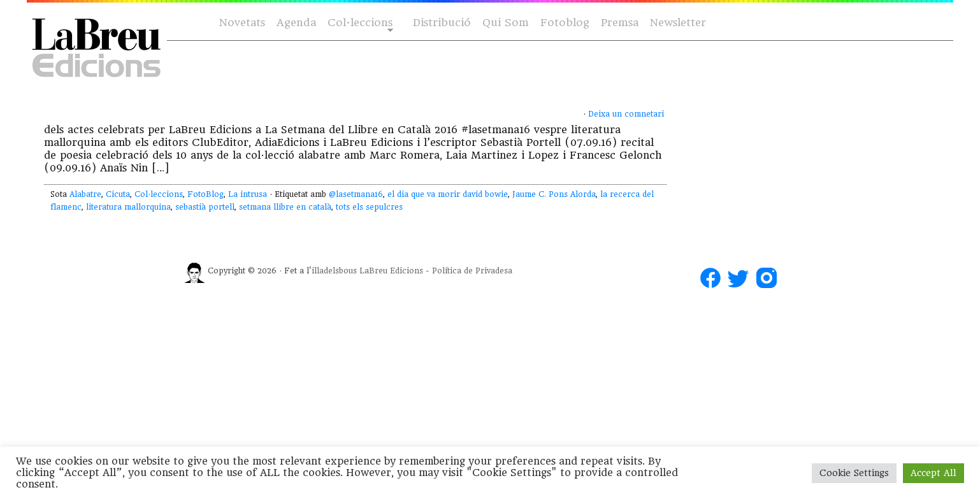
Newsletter (678, 23)
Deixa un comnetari (626, 114)
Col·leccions (359, 23)
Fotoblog (565, 23)
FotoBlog (205, 194)
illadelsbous (334, 271)
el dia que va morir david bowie (448, 194)
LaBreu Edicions (391, 271)
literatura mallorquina (128, 207)
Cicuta (118, 194)
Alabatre (85, 194)
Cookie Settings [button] (854, 473)
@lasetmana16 (356, 194)
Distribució (442, 23)
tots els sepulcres (369, 207)
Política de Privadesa (472, 271)
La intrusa (248, 194)
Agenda (296, 23)
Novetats (242, 23)
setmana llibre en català (285, 207)
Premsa (620, 23)
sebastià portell (205, 207)
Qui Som (506, 23)
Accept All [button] (933, 473)
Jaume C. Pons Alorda (554, 194)
